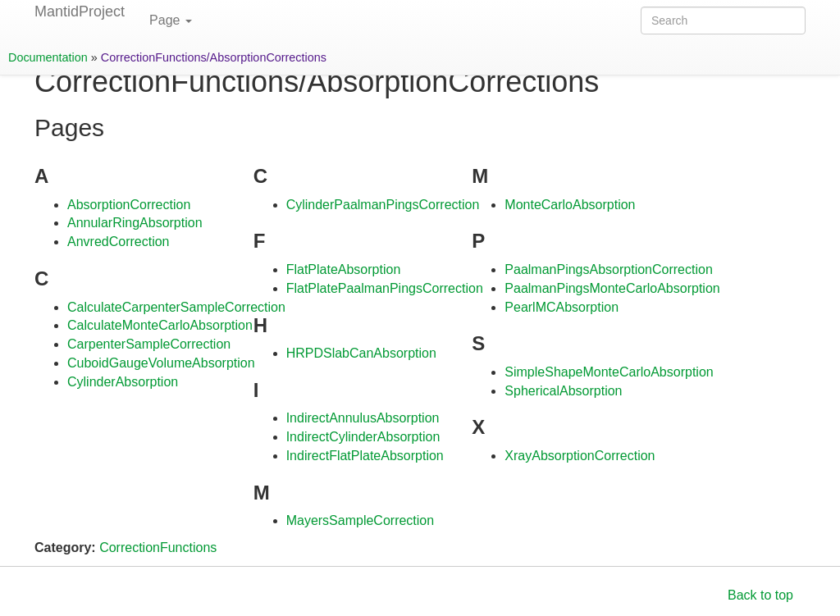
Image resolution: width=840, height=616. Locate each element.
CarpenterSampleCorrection (149, 344)
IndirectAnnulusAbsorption (363, 418)
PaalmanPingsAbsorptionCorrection (608, 269)
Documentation (48, 57)
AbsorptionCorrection (129, 205)
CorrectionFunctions (158, 548)
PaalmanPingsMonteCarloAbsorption (612, 288)
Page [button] (171, 20)
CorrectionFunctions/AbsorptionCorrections (214, 57)
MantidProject (80, 11)
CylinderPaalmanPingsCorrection (383, 205)
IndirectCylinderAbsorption (363, 437)
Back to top (760, 595)
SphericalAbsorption (563, 391)
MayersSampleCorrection (361, 520)
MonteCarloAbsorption (570, 205)
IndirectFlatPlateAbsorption (365, 456)
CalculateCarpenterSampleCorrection (176, 307)
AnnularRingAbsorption (135, 223)
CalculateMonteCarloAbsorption (160, 325)
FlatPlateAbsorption (344, 269)
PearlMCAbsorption (562, 307)
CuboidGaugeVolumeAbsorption (161, 363)
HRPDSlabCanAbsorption (361, 353)
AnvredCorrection (119, 242)
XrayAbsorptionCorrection (580, 456)
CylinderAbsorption (123, 382)
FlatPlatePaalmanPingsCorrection (385, 288)
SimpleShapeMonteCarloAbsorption (609, 372)
